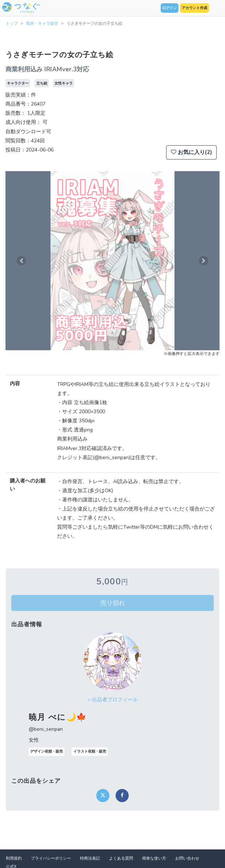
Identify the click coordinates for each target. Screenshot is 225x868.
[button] (21, 261)
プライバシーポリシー (51, 858)
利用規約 (14, 858)
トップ (12, 23)
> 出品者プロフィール (113, 700)
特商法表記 (90, 858)
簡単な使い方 (154, 858)
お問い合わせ (187, 858)
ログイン (169, 8)
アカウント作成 (194, 8)
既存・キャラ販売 (42, 23)
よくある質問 (121, 858)
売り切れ (113, 603)
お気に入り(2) (191, 152)
